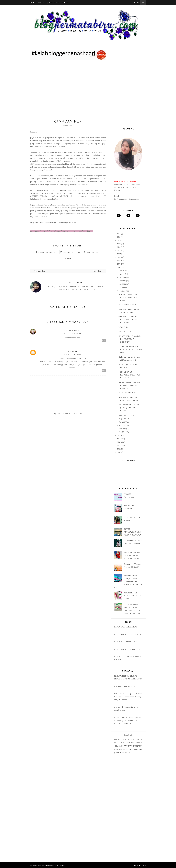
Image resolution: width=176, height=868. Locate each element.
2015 (119, 435)
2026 (119, 234)
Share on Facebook (47, 252)
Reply (104, 341)
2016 (119, 267)
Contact (66, 3)
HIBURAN (128, 740)
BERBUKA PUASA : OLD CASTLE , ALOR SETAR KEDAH (129, 297)
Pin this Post (93, 252)
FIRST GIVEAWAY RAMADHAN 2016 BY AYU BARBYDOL (129, 375)
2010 (119, 452)
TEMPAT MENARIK (133, 746)
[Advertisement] (68, 90)
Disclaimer (54, 3)
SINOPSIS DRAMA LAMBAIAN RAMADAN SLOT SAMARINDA (130, 339)
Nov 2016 (123, 274)
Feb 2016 (123, 429)
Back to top (140, 865)
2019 (119, 257)
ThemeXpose (48, 865)
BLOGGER (118, 740)
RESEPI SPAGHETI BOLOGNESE (127, 649)
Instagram (138, 217)
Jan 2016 (122, 432)
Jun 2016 (122, 291)
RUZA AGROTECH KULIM (125, 686)
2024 (119, 240)
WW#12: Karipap (125, 327)
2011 (119, 449)
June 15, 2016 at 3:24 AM (73, 355)
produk (118, 752)
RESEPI (119, 746)
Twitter (128, 217)
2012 (119, 446)
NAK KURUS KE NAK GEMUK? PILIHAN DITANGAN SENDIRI (132, 555)
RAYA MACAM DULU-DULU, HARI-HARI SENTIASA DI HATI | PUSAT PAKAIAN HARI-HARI (128, 582)
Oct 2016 (123, 277)
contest (122, 749)
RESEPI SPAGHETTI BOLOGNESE (128, 634)
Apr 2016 (122, 422)
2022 (119, 247)
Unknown (73, 351)
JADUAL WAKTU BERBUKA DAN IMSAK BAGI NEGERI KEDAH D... (130, 385)
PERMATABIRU (76, 283)
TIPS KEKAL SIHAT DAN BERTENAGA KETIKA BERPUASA (128, 320)
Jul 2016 (122, 288)
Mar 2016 (123, 425)
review (126, 752)
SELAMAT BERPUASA (127, 393)
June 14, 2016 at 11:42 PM (73, 334)
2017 (119, 264)
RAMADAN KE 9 (125, 332)
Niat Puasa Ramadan (127, 415)
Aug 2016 (123, 284)
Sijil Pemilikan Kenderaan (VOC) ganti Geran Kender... (129, 408)
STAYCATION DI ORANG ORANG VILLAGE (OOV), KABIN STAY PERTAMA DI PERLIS (128, 721)
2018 (119, 261)
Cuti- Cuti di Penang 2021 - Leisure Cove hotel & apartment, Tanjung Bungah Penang (128, 697)
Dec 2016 (123, 271)
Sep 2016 (123, 281)
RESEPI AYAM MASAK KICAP (126, 627)
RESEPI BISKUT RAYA (127, 305)
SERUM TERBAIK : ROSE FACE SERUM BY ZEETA (133, 596)
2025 (119, 237)
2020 (119, 254)
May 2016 (123, 419)
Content (42, 3)
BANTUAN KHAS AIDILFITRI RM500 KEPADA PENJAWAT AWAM (130, 350)
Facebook (119, 217)
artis (116, 749)
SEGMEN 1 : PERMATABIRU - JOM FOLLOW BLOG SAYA (132, 532)
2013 (119, 442)
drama (129, 749)
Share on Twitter (72, 252)
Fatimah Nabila (73, 330)
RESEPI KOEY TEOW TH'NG (126, 642)
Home (32, 3)
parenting (138, 749)
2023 (119, 244)
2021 (119, 250)
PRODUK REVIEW (135, 743)
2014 (119, 439)
